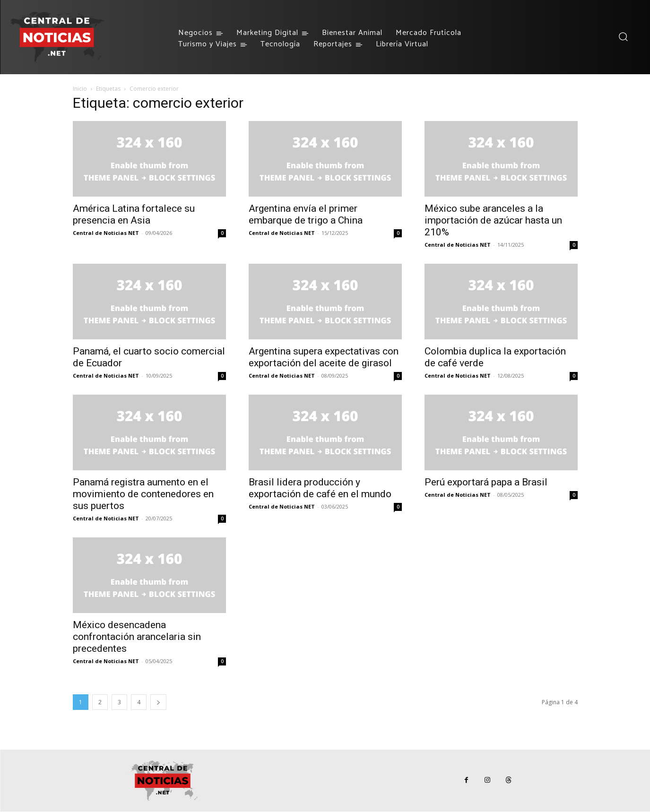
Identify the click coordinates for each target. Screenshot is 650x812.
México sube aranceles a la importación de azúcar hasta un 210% (493, 220)
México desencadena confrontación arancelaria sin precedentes (137, 637)
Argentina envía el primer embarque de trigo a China (306, 214)
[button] (623, 37)
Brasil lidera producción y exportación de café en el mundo (320, 488)
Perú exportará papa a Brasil (486, 482)
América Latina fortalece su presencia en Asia (134, 214)
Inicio (80, 89)
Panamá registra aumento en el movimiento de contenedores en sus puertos (143, 494)
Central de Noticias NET (106, 233)
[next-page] (158, 702)
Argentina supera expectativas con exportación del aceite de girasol (324, 357)
